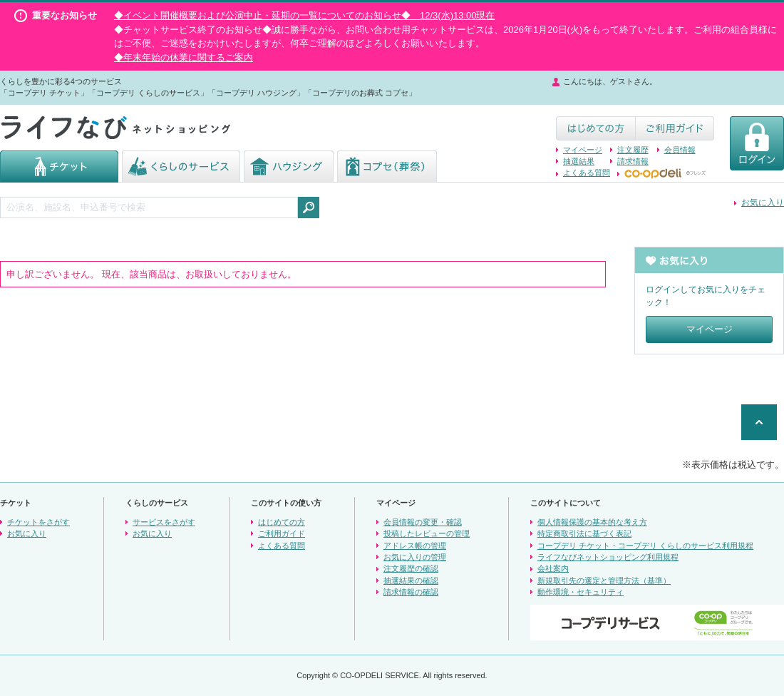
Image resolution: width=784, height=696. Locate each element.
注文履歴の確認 (411, 568)
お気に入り (763, 203)
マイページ (583, 150)
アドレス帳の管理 (415, 546)
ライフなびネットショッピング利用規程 (608, 557)
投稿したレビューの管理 (427, 533)
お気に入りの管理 (415, 557)
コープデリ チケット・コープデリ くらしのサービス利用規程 (645, 546)
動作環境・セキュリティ (581, 592)
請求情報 (633, 161)
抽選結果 (579, 161)
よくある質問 (587, 173)
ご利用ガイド (282, 533)
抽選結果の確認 (411, 580)
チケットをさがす (38, 522)
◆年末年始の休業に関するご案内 (184, 57)
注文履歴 (633, 150)
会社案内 (553, 568)
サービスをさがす (164, 522)
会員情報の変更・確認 (423, 522)
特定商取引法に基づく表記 (584, 533)
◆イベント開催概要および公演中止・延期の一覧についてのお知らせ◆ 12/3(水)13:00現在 (305, 15)
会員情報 (680, 150)
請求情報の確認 (411, 592)
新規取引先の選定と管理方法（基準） (604, 580)
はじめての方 (282, 522)
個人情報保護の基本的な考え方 (592, 522)
